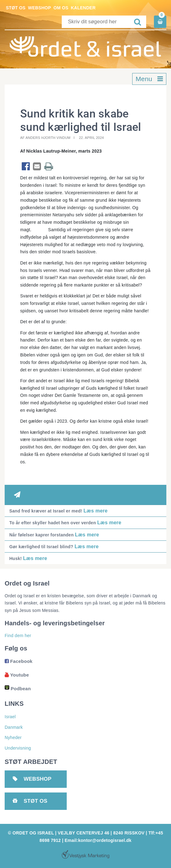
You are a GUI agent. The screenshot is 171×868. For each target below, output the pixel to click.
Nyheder (13, 737)
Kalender (83, 8)
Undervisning (18, 748)
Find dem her (18, 636)
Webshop (39, 8)
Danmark (14, 727)
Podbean (18, 689)
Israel (10, 717)
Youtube (17, 675)
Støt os (16, 8)
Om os (61, 8)
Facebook (19, 661)
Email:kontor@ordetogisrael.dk (98, 840)
